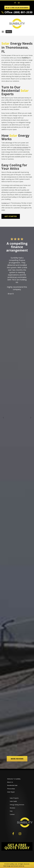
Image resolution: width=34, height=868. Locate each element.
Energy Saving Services (17, 805)
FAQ (11, 811)
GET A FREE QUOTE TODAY (17, 846)
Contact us (5, 203)
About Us (10, 782)
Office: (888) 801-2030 (17, 12)
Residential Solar (12, 785)
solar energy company (21, 147)
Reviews (12, 808)
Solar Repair (11, 792)
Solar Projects (14, 798)
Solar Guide (13, 801)
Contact (12, 814)
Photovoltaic (11, 789)
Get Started (11, 216)
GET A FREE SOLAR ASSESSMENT (17, 8)
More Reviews (17, 759)
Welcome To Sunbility (14, 779)
